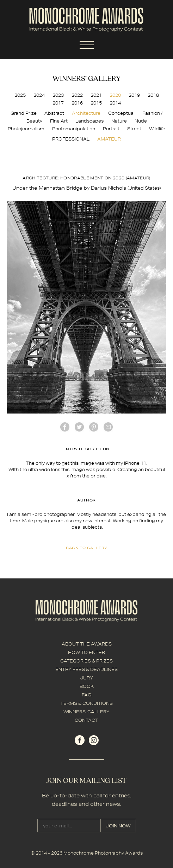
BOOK (87, 686)
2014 (115, 103)
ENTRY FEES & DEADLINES (86, 669)
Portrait (111, 129)
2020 (115, 95)
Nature (119, 121)
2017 (58, 103)
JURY (87, 678)
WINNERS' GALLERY (86, 712)
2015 (96, 103)
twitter (79, 427)
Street (134, 129)
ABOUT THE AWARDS (87, 644)
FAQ (87, 695)
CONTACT (86, 720)
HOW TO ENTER (86, 652)
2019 (134, 95)
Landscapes (89, 121)
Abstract (54, 113)
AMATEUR (109, 139)
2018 (153, 95)
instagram (94, 740)
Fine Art (59, 121)
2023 (58, 95)
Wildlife (157, 129)
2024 (39, 95)
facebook (65, 427)
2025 (20, 95)
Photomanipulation (74, 129)
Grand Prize (24, 113)
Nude (141, 121)
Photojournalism (26, 129)
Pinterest (94, 427)
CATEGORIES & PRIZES (86, 661)
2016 (77, 103)
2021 (96, 95)
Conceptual (121, 113)
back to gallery (86, 548)
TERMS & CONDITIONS (86, 703)
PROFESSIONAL (71, 139)
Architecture (86, 113)
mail (108, 427)
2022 (77, 95)
